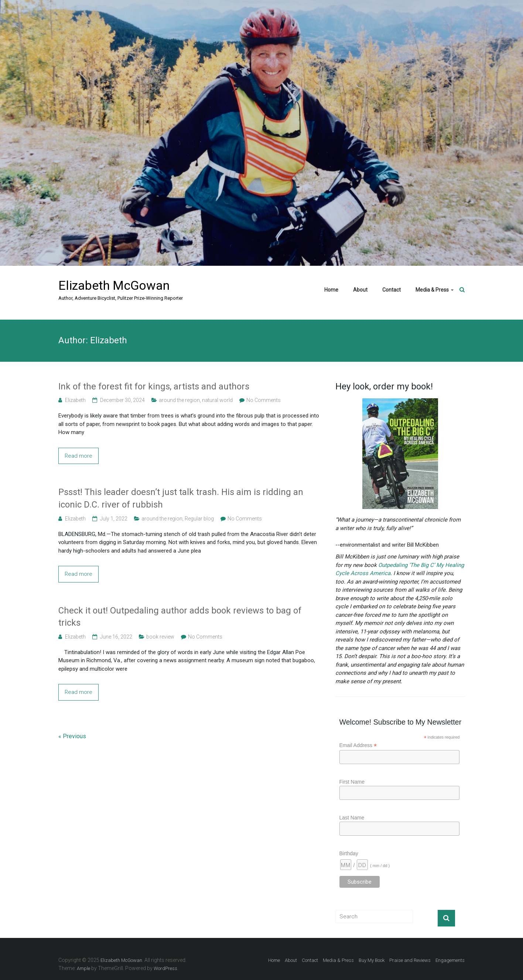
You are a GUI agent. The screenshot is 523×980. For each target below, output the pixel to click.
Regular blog (199, 519)
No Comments (264, 400)
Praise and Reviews (410, 960)
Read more (78, 456)
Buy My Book (372, 960)
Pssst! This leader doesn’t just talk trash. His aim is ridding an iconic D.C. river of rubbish (181, 498)
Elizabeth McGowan (114, 285)
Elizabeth (75, 400)
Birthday (349, 853)
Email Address (358, 745)
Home (331, 290)
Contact (392, 290)
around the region (179, 400)
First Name (352, 782)
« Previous (72, 736)
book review (160, 637)
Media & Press (432, 290)
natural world (217, 400)
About (360, 290)
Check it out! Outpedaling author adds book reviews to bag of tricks (180, 617)
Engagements (450, 960)
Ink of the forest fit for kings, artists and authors (154, 386)
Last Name (352, 818)
